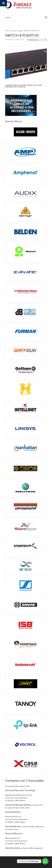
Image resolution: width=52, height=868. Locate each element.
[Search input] (24, 17)
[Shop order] (37, 40)
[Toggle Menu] (3, 3)
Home (7, 31)
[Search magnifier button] (46, 17)
